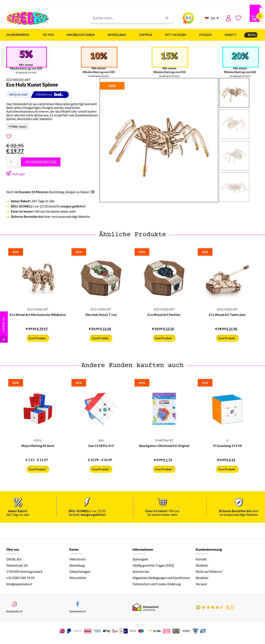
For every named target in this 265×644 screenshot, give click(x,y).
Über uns (13, 552)
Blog (252, 35)
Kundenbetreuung (209, 552)
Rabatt (231, 35)
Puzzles (206, 35)
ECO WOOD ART (18, 80)
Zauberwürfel (19, 35)
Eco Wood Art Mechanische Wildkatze (38, 315)
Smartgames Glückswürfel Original (164, 446)
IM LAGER (232, 633)
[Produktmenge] (13, 162)
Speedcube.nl (14, 614)
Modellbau (118, 35)
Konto (74, 552)
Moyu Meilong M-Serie (38, 446)
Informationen (143, 552)
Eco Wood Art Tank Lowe (227, 315)
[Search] (165, 18)
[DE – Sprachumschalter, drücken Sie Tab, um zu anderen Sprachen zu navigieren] (211, 18)
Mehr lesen (18, 126)
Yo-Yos (49, 35)
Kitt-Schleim (177, 35)
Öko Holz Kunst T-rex (101, 315)
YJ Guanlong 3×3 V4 (227, 446)
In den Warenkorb (40, 162)
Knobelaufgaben (82, 35)
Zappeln (147, 35)
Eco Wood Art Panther (164, 315)
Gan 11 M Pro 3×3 (101, 446)
